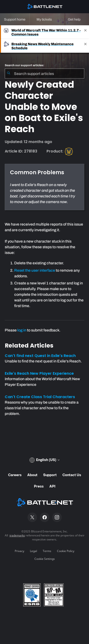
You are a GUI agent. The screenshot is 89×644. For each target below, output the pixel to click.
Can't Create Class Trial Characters (40, 397)
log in (22, 330)
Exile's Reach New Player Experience (39, 373)
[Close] (85, 32)
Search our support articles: (24, 65)
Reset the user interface (35, 270)
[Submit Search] (9, 74)
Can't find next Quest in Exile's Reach (40, 356)
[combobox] (44, 74)
